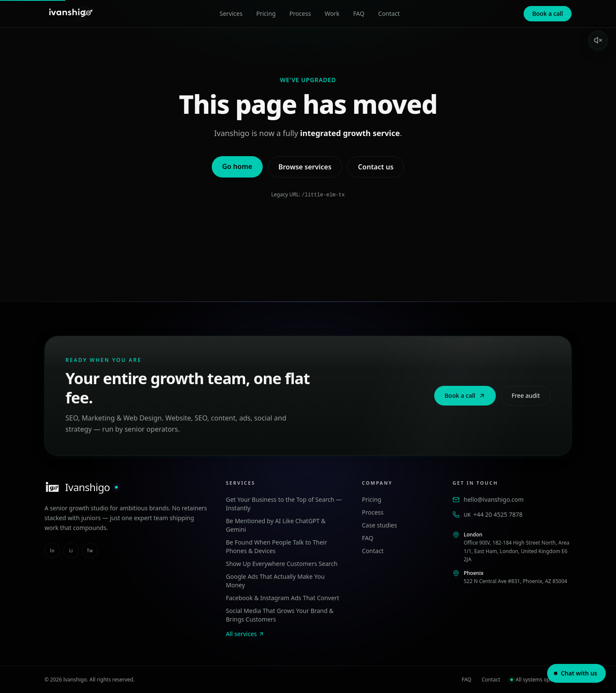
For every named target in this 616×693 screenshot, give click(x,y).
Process (300, 13)
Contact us (376, 167)
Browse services (305, 167)
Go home (237, 166)
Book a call (548, 13)
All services (245, 633)
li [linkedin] (71, 550)
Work (332, 13)
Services (231, 13)
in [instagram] (52, 550)
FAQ (359, 13)
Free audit (526, 395)
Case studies (379, 525)
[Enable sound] (598, 40)
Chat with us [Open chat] (576, 673)
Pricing (266, 13)
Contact (389, 13)
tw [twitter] (90, 550)
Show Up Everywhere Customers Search (282, 563)
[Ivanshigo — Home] (70, 14)
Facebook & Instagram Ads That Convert (283, 597)
